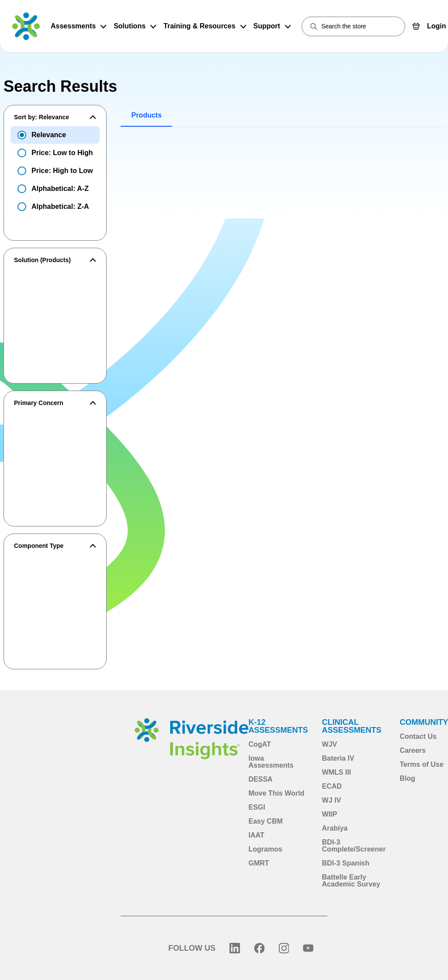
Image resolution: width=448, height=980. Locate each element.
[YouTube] (308, 948)
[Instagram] (284, 948)
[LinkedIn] (235, 948)
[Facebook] (259, 948)
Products (146, 115)
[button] (55, 117)
